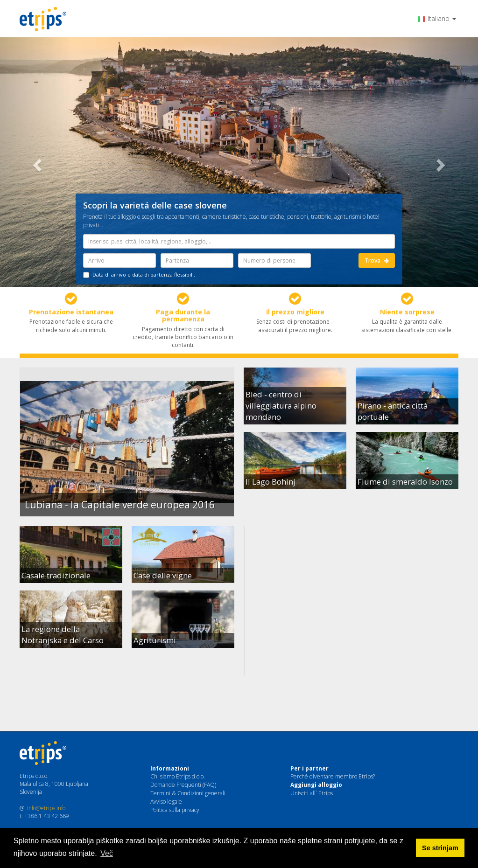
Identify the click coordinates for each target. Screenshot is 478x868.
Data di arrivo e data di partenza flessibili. (139, 274)
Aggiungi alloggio (316, 785)
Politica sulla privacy (175, 810)
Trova (377, 260)
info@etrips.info (46, 808)
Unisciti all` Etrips (312, 793)
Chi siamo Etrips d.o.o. (178, 776)
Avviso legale (166, 802)
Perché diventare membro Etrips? (333, 776)
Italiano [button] (437, 18)
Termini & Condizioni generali (188, 793)
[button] (36, 162)
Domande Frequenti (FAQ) (183, 785)
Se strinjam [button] (440, 848)
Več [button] (107, 853)
